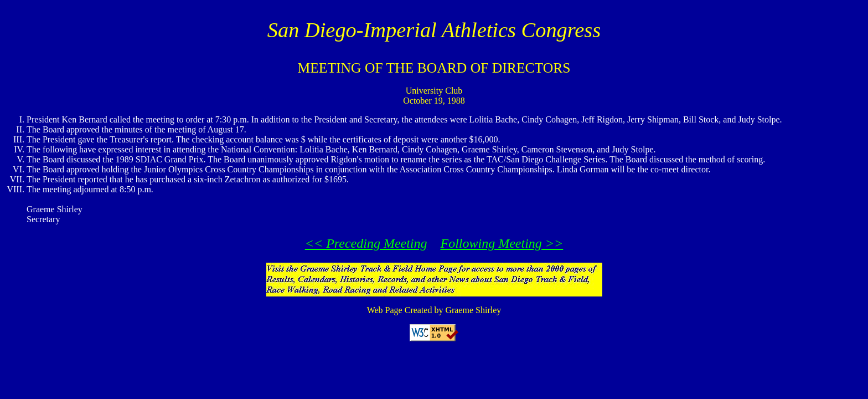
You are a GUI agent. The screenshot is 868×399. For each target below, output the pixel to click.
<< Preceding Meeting (366, 243)
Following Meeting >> (502, 243)
